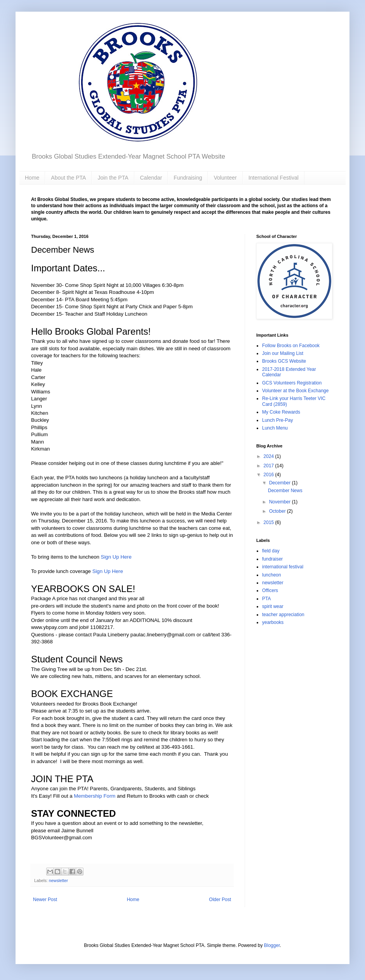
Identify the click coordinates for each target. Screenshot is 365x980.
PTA (266, 599)
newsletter (58, 880)
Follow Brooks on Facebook (291, 346)
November (281, 502)
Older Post (220, 900)
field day (271, 551)
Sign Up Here (116, 557)
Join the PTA (113, 178)
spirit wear (273, 606)
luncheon (272, 575)
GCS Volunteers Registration (292, 383)
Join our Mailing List (283, 353)
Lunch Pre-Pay (277, 420)
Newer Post (45, 900)
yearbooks (273, 622)
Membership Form (95, 796)
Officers (270, 590)
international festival (283, 567)
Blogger (272, 945)
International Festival (274, 178)
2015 (269, 522)
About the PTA (68, 178)
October (278, 511)
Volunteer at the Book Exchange (295, 391)
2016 (269, 475)
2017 (269, 466)
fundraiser (272, 559)
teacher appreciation (283, 615)
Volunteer (225, 178)
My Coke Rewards (281, 412)
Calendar (151, 178)
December (281, 483)
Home (32, 178)
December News (285, 491)
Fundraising (188, 178)
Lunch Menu (275, 428)
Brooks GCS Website (284, 361)
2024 (269, 456)
